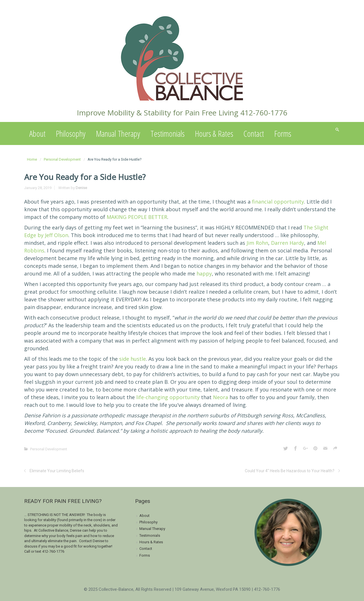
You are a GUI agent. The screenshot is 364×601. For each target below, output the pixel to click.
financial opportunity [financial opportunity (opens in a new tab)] (278, 202)
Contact (254, 133)
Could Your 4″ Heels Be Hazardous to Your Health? (290, 471)
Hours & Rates (214, 133)
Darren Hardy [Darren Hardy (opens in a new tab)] (288, 243)
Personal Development (62, 159)
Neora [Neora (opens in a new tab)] (221, 397)
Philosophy (71, 133)
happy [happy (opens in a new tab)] (204, 273)
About (37, 133)
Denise (81, 188)
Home (32, 159)
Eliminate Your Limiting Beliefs (57, 471)
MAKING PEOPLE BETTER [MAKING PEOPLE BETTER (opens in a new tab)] (137, 217)
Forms (283, 133)
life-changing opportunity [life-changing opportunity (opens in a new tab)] (168, 397)
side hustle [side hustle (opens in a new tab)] (133, 359)
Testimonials (167, 133)
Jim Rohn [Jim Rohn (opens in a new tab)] (257, 243)
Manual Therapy (118, 133)
